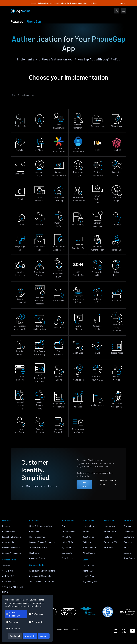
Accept (44, 636)
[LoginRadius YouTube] (133, 631)
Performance (36, 614)
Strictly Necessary (13, 614)
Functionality (36, 622)
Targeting (12, 622)
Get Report (96, 3)
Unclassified (13, 628)
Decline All (15, 636)
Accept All (30, 636)
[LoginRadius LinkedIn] (116, 631)
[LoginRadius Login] (117, 11)
